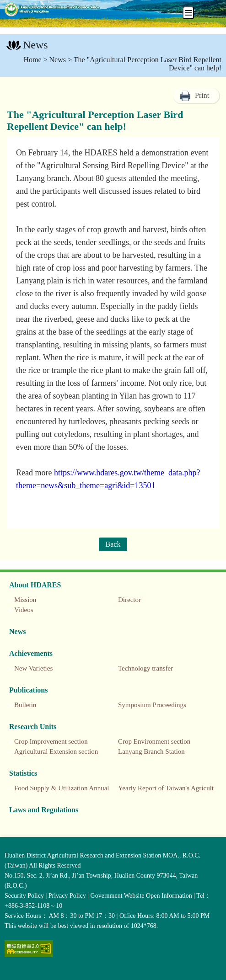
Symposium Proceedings (152, 705)
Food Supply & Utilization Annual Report (72, 788)
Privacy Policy (67, 896)
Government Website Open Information (141, 896)
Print (202, 95)
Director (129, 600)
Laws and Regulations (44, 810)
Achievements (31, 653)
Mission (25, 600)
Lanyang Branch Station (151, 751)
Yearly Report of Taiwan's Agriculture (170, 788)
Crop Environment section (154, 741)
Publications (28, 690)
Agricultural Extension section (56, 751)
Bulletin (25, 705)
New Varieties (33, 668)
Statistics (23, 773)
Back (113, 544)
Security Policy (24, 896)
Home (32, 60)
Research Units (33, 727)
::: (5, 46)
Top (217, 971)
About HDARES (35, 585)
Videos (24, 610)
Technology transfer (145, 668)
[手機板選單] (188, 13)
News (58, 60)
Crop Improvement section (51, 741)
